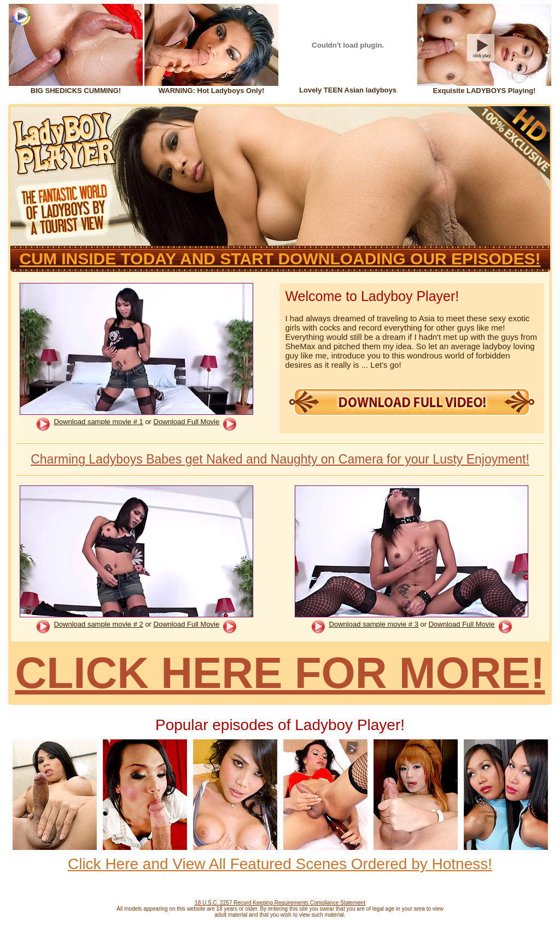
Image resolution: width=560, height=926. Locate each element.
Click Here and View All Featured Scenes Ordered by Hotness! (280, 864)
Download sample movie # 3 (374, 624)
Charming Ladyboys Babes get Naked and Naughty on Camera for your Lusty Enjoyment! (280, 459)
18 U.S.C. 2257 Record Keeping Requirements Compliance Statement (280, 903)
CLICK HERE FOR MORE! (280, 673)
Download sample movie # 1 (98, 422)
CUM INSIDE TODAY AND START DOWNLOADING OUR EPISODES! (280, 259)
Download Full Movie (187, 422)
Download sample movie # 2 (98, 624)
